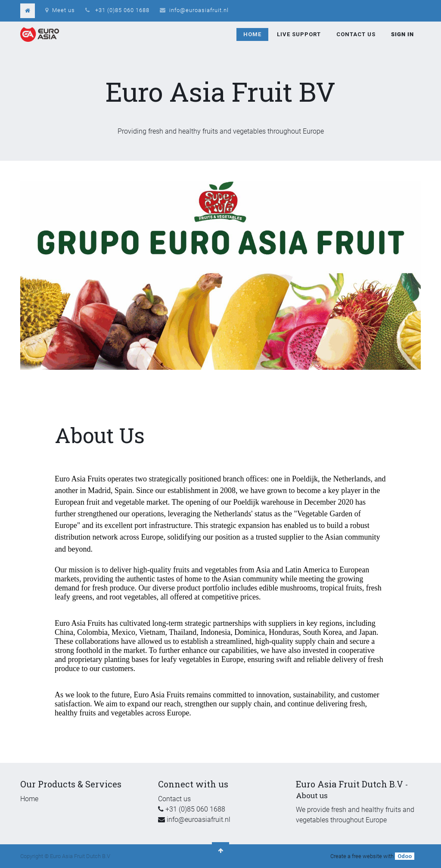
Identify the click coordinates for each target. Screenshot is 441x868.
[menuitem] (252, 34)
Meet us (60, 10)
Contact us (174, 799)
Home (29, 799)
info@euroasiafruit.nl (199, 10)
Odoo (405, 856)
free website (367, 856)
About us (312, 795)
